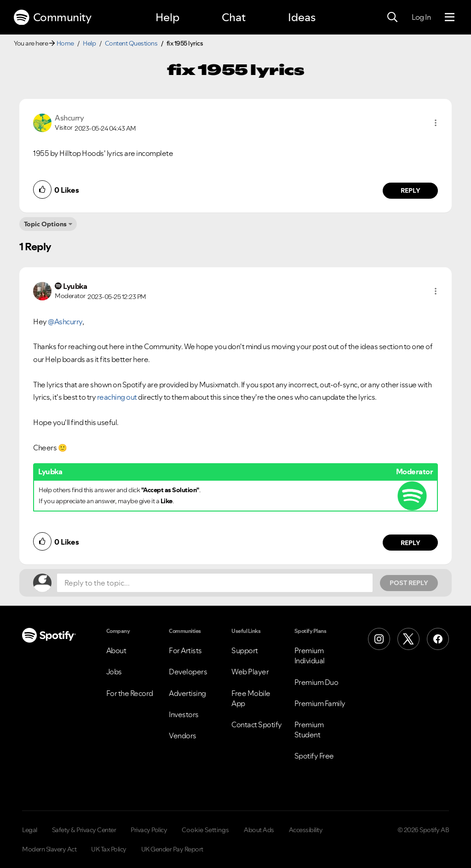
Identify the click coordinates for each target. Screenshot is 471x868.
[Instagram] (379, 639)
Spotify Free (314, 756)
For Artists (185, 650)
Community (52, 17)
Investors (184, 714)
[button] (436, 123)
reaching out (117, 397)
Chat (234, 17)
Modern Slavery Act (49, 849)
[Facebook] (438, 639)
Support (245, 650)
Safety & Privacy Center (84, 830)
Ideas (302, 17)
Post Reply (409, 583)
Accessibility (306, 830)
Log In (421, 17)
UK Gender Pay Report (172, 849)
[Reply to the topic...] (215, 583)
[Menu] (450, 17)
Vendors (183, 736)
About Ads (259, 830)
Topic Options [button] (45, 224)
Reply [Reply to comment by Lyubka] (411, 543)
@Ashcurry (65, 322)
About (116, 650)
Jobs (114, 672)
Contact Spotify (257, 724)
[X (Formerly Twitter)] (408, 639)
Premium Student (309, 730)
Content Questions (131, 43)
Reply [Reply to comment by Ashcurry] (411, 190)
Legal (30, 830)
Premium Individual (310, 655)
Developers (188, 672)
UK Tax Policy (109, 849)
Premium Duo (316, 682)
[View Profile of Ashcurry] (69, 118)
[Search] (392, 17)
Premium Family (320, 703)
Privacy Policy (149, 830)
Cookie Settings (205, 830)
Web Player (250, 672)
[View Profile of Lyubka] (75, 286)
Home (65, 43)
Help (167, 17)
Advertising (187, 693)
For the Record (130, 693)
